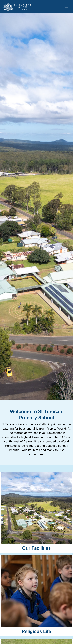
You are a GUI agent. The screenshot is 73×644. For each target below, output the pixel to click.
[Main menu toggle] (66, 7)
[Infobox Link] (36, 512)
